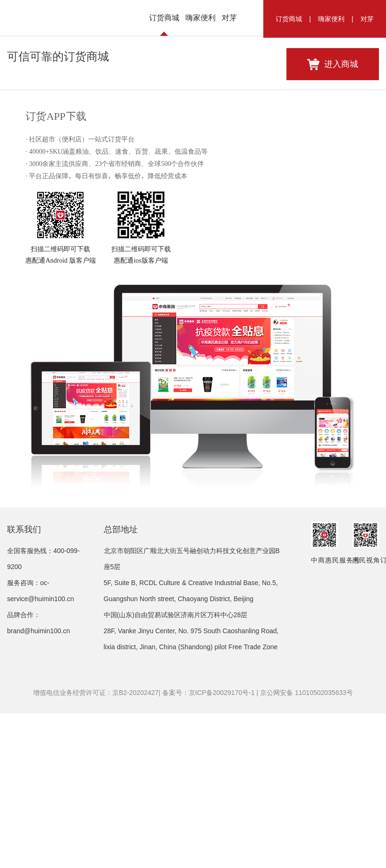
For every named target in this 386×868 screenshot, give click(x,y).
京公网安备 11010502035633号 (306, 842)
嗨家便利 (331, 19)
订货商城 (289, 19)
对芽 (367, 19)
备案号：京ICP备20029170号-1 (209, 842)
